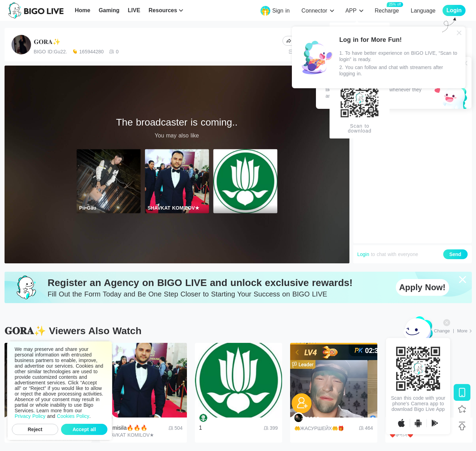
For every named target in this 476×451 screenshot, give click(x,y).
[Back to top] (462, 426)
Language (423, 11)
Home (82, 10)
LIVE (134, 10)
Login (363, 254)
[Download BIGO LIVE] (462, 392)
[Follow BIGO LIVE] (462, 409)
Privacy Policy (30, 416)
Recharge (387, 10)
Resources (163, 10)
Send (455, 254)
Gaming (109, 10)
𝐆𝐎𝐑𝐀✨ (47, 42)
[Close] (459, 33)
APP (351, 11)
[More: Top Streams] (464, 331)
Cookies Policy (73, 416)
